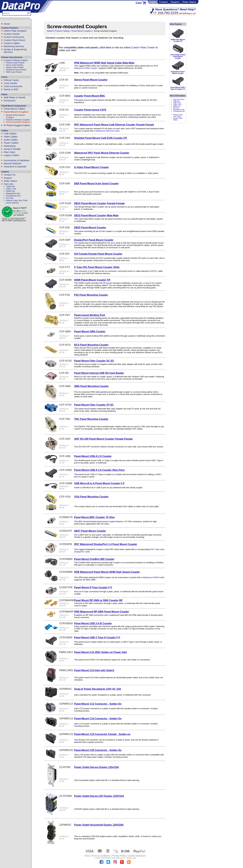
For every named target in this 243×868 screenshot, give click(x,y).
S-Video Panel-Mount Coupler (92, 167)
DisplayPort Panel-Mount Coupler (94, 240)
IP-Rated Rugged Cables (17, 125)
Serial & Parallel (12, 149)
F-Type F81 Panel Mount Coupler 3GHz (97, 267)
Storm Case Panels (14, 65)
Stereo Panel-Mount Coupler (91, 80)
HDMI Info (10, 191)
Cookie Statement (137, 856)
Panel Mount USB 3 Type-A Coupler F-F (97, 638)
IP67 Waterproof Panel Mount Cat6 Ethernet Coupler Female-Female (114, 125)
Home (7, 24)
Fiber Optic (9, 152)
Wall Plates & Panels (15, 97)
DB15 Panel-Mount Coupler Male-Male (96, 215)
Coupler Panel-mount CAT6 (90, 110)
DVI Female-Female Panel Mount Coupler (98, 254)
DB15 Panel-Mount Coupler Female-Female (99, 203)
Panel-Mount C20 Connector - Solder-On (98, 750)
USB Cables (10, 133)
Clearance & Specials (15, 166)
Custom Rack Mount (14, 40)
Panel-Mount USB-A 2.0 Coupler (93, 456)
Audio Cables (11, 140)
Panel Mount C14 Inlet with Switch (94, 670)
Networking (10, 146)
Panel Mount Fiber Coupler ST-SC (94, 405)
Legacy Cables (11, 155)
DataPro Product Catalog (58, 31)
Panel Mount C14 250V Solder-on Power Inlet (100, 652)
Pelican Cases (11, 80)
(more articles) (12, 203)
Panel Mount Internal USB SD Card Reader (99, 373)
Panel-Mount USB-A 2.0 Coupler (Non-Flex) (99, 470)
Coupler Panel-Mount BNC (90, 96)
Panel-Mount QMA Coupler (90, 332)
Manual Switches (13, 163)
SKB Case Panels (14, 72)
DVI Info (10, 198)
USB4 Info (10, 186)
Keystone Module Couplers (18, 120)
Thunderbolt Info (13, 196)
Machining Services (14, 46)
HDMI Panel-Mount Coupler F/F (92, 280)
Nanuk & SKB (11, 89)
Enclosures (10, 100)
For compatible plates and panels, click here (85, 47)
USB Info (176, 101)
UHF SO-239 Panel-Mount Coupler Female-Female (103, 439)
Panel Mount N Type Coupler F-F (93, 587)
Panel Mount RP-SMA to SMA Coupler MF (98, 600)
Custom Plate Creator (143, 47)
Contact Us (10, 175)
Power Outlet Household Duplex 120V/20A (99, 825)
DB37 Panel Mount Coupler (90, 531)
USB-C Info (11, 189)
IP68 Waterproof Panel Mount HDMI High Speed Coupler (107, 572)
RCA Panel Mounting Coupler (91, 345)
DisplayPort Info (13, 193)
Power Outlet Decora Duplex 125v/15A (96, 767)
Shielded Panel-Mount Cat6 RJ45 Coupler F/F (101, 138)
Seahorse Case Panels (16, 70)
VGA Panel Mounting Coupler (91, 497)
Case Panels (10, 83)
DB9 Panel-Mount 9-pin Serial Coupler (96, 184)
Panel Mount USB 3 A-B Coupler (93, 623)
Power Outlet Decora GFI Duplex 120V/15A (99, 796)
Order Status (189, 2)
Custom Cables (12, 43)
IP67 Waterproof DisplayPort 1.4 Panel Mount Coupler (106, 544)
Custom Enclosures (14, 37)
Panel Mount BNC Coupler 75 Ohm (94, 517)
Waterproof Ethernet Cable (108, 131)
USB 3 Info (177, 103)
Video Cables (11, 137)
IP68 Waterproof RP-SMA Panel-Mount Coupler (102, 612)
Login (153, 2)
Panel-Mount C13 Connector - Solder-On (98, 704)
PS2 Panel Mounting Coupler (91, 295)
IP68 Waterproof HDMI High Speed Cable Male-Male (104, 63)
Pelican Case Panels (15, 63)
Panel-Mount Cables (14, 109)
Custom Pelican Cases (16, 60)
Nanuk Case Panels (15, 67)
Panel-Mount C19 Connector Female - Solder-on (102, 734)
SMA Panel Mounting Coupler (91, 386)
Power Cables (11, 143)
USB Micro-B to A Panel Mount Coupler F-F (99, 483)
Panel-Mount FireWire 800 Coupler (94, 559)
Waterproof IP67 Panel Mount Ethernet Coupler (102, 153)
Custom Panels (12, 34)
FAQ (87, 856)
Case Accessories (13, 86)
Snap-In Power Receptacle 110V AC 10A (98, 689)
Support (175, 2)
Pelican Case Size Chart (17, 200)
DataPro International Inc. (115, 858)
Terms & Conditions (101, 856)
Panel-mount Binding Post (90, 315)
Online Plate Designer (15, 31)
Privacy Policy (119, 856)
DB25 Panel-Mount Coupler (90, 228)
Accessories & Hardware (17, 160)
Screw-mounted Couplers (18, 122)
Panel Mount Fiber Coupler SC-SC (94, 361)
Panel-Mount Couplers (16, 112)
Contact (163, 2)
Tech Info (9, 184)
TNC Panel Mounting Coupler (91, 419)
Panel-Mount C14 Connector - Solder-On (98, 719)
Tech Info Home (179, 99)
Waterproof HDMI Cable (153, 577)
